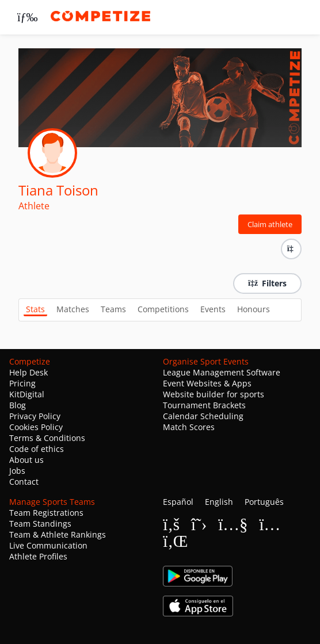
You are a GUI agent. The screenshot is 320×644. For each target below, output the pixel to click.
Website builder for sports (214, 394)
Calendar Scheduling (203, 416)
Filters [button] (267, 283)
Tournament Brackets (204, 405)
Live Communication (48, 545)
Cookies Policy (36, 427)
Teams (113, 309)
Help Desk (28, 372)
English (219, 502)
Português (264, 502)
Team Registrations (46, 513)
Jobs (17, 471)
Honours (254, 309)
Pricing (22, 383)
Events (213, 309)
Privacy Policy (35, 416)
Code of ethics (37, 449)
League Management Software (222, 372)
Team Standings (40, 524)
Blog (18, 405)
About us (26, 460)
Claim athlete (270, 224)
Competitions (163, 309)
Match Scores (189, 427)
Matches (73, 309)
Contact (24, 482)
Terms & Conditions (47, 438)
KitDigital (27, 394)
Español (178, 502)
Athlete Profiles (38, 556)
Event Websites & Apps (207, 383)
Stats (35, 309)
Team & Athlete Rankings (58, 534)
